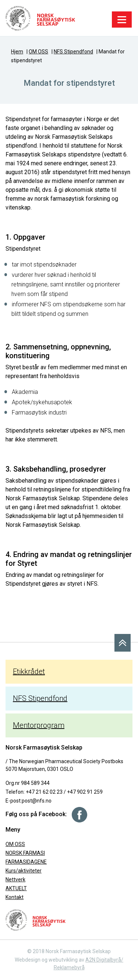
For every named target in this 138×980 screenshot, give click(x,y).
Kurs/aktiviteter (24, 871)
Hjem (17, 52)
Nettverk (15, 879)
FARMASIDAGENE (26, 862)
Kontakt (15, 897)
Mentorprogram (39, 725)
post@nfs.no (37, 801)
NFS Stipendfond (73, 52)
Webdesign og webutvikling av (50, 960)
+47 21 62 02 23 (44, 792)
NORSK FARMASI (25, 853)
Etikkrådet (29, 671)
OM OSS (38, 52)
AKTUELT (16, 888)
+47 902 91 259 (85, 792)
